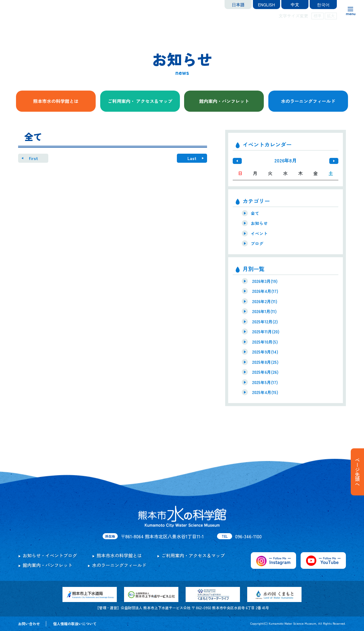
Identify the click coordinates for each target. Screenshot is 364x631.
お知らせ (259, 223)
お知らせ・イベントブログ (50, 555)
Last (192, 158)
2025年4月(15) (265, 392)
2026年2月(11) (265, 301)
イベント (259, 233)
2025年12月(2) (265, 322)
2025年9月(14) (265, 352)
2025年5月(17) (265, 382)
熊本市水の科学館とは (56, 101)
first (33, 158)
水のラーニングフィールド (308, 101)
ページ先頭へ (357, 472)
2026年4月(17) (265, 291)
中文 (295, 5)
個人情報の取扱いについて (75, 624)
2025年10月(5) (265, 342)
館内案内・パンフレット (224, 101)
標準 (318, 16)
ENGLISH (267, 5)
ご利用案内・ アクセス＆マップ (140, 101)
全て (255, 213)
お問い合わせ (29, 624)
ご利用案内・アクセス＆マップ (193, 555)
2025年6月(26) (265, 372)
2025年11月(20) (266, 332)
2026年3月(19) (265, 281)
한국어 (323, 5)
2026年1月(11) (264, 311)
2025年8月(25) (265, 362)
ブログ (257, 243)
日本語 (238, 5)
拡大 (331, 16)
